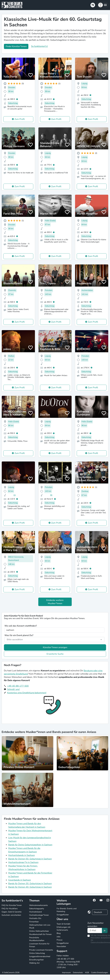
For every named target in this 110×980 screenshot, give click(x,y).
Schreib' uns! (13, 689)
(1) (15, 495)
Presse (59, 940)
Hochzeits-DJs (35, 918)
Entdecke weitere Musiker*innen (55, 602)
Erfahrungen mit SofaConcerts (63, 929)
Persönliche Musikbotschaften (37, 939)
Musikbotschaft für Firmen (40, 934)
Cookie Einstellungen (99, 973)
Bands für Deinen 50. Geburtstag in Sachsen (30, 859)
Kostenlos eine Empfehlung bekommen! (27, 693)
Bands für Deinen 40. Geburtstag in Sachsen (30, 887)
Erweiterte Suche (55, 654)
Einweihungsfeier (36, 960)
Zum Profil (20, 119)
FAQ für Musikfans (10, 909)
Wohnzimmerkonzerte (38, 905)
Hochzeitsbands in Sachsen (22, 855)
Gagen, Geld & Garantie (12, 912)
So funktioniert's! (39, 46)
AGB (87, 973)
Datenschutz (78, 973)
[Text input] (95, 930)
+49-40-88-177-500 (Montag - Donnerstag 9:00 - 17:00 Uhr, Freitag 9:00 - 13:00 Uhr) (68, 963)
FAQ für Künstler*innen (12, 905)
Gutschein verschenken (11, 915)
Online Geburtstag (37, 953)
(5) (51, 495)
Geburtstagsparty (37, 909)
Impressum (66, 973)
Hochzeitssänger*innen (39, 915)
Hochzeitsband (35, 912)
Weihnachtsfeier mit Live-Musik (40, 926)
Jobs (59, 937)
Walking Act (34, 963)
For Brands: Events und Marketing (67, 910)
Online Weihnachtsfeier (39, 931)
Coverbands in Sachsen (20, 880)
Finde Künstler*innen (16, 46)
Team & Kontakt (63, 924)
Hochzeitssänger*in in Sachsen (23, 862)
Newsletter (61, 946)
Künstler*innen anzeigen (55, 647)
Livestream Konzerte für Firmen (39, 945)
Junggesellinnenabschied (40, 956)
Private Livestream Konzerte (41, 950)
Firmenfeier (34, 922)
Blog (59, 933)
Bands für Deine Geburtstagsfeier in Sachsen (30, 845)
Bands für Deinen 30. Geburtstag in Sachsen (30, 884)
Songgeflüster (63, 915)
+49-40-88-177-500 (18, 686)
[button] (103, 5)
